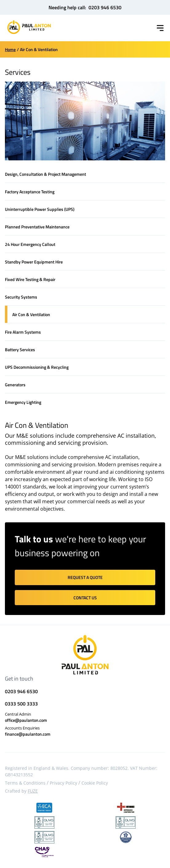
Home (10, 49)
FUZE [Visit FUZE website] (33, 791)
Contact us (85, 598)
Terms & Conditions (25, 783)
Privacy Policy (63, 783)
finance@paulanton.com (28, 734)
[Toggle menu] (160, 28)
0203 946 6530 (105, 7)
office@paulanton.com (26, 720)
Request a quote (85, 577)
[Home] (29, 27)
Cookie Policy (95, 783)
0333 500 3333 (21, 704)
